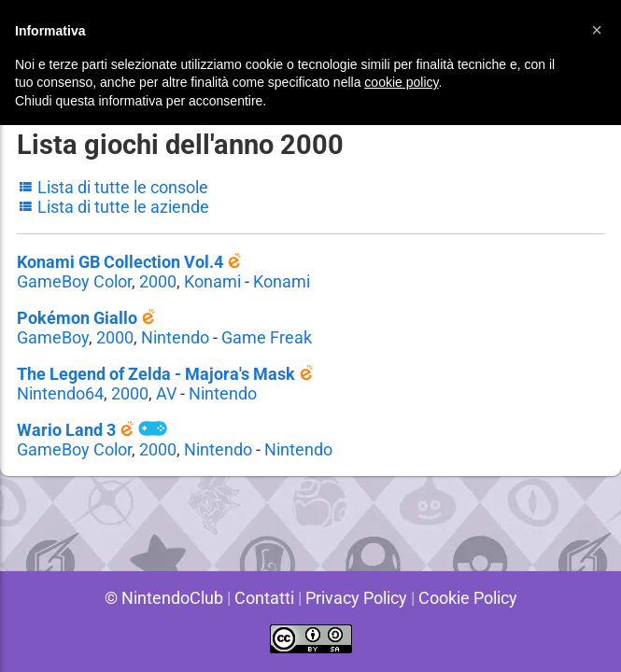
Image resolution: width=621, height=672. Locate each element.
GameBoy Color (74, 281)
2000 (158, 281)
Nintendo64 (60, 393)
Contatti (261, 598)
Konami (213, 281)
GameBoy (52, 337)
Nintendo (175, 337)
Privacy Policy (356, 598)
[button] (597, 30)
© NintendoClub (160, 598)
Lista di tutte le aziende (113, 207)
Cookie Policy (471, 598)
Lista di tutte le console (114, 187)
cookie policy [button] (401, 82)
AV (167, 393)
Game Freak (267, 337)
